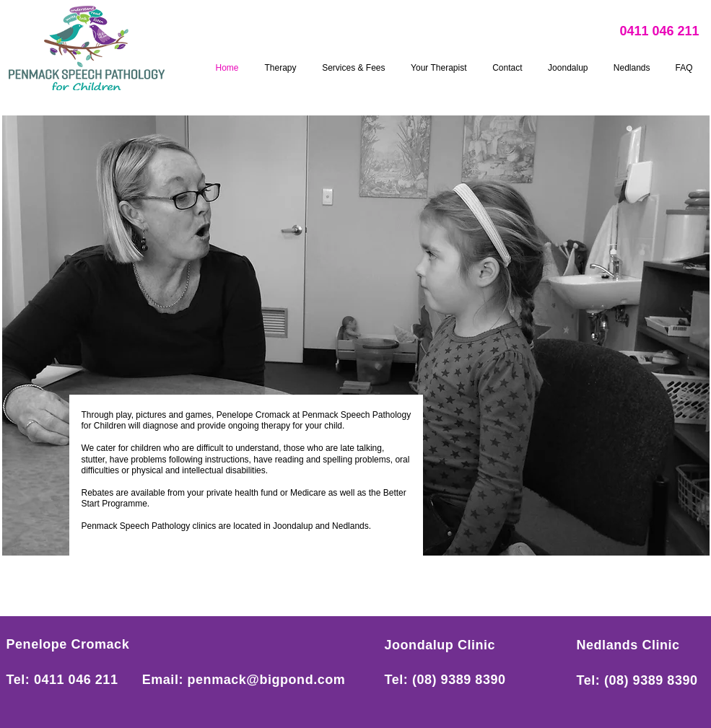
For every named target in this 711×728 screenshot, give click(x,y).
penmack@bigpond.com (267, 680)
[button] (356, 336)
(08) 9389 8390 (459, 680)
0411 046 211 (660, 31)
